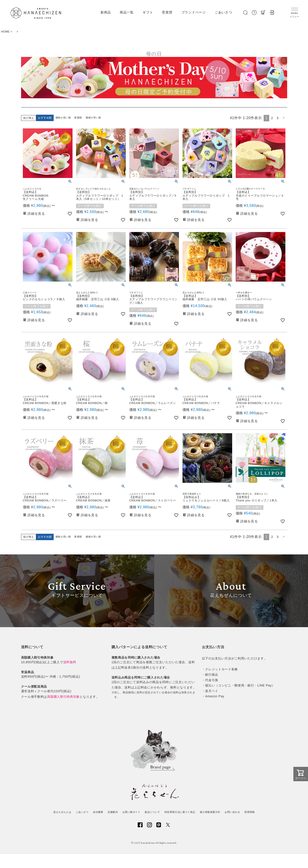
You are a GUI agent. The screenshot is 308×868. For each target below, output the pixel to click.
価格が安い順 (96, 118)
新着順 (80, 118)
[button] (284, 118)
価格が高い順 (64, 118)
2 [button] (271, 118)
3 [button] (277, 118)
